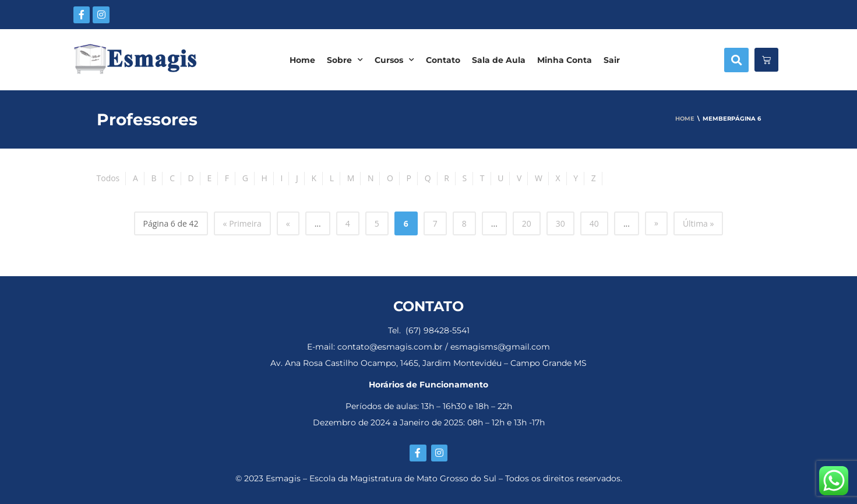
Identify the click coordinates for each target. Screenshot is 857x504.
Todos (108, 178)
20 (527, 223)
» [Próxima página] (656, 223)
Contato (443, 60)
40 (594, 223)
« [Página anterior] (288, 223)
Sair (612, 60)
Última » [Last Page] (699, 223)
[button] (736, 60)
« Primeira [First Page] (242, 223)
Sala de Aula (499, 60)
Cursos (394, 60)
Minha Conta (565, 60)
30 (560, 223)
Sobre (345, 60)
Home (302, 60)
